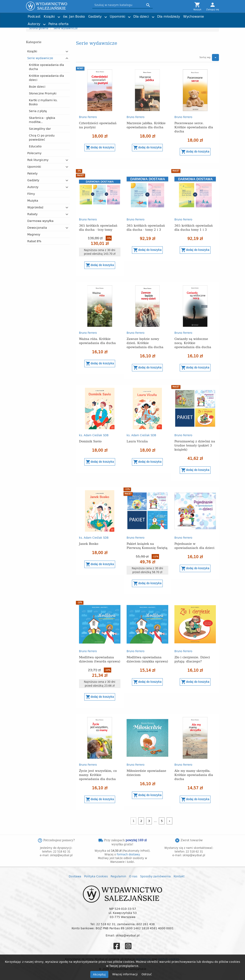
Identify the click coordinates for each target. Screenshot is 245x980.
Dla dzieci (141, 16)
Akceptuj (99, 974)
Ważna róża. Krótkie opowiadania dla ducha (97, 341)
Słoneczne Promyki (43, 93)
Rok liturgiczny (38, 160)
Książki (49, 16)
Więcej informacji (125, 974)
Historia (129, 22)
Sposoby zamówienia (155, 876)
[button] (67, 52)
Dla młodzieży (169, 16)
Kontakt (179, 876)
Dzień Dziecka (83, 22)
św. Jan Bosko (74, 16)
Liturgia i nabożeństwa (88, 22)
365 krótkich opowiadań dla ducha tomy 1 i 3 (194, 227)
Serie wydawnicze (40, 58)
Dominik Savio (90, 441)
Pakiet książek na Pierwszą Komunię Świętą (147, 546)
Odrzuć (147, 974)
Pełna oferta (58, 24)
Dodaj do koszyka (100, 148)
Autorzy (34, 24)
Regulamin (118, 876)
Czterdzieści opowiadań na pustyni (98, 125)
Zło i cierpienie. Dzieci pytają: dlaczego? (192, 659)
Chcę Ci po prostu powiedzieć (42, 137)
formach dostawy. (129, 854)
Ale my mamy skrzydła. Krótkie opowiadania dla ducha (194, 775)
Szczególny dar (40, 129)
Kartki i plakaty (84, 22)
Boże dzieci (37, 87)
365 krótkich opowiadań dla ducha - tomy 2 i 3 (146, 227)
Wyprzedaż (35, 207)
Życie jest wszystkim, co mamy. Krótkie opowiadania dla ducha (98, 775)
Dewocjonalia (37, 228)
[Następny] (169, 821)
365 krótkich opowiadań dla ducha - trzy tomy (98, 227)
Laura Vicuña (137, 441)
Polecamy (34, 153)
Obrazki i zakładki (135, 22)
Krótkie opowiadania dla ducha (46, 67)
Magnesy (34, 234)
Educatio (35, 146)
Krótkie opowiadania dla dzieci (46, 78)
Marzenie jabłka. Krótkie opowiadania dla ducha (146, 125)
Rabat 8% (34, 241)
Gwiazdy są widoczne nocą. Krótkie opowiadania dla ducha (193, 343)
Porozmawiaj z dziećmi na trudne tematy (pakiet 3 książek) (195, 445)
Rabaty (32, 214)
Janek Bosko (89, 543)
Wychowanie (194, 16)
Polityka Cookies (96, 876)
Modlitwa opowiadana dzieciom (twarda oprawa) (100, 659)
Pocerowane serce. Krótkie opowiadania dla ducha (194, 127)
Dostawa (75, 876)
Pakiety (32, 173)
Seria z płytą (38, 111)
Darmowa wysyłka (40, 221)
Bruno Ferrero (88, 117)
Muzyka (33, 200)
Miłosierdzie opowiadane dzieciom (146, 773)
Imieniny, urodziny (136, 22)
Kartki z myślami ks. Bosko (43, 102)
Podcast (34, 16)
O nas (133, 876)
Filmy (31, 194)
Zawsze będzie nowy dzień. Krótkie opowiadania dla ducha (145, 343)
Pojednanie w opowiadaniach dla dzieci (194, 546)
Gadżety (95, 16)
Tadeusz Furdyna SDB (88, 22)
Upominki (117, 16)
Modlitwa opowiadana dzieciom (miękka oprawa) (147, 659)
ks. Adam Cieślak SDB (138, 22)
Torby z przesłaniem (187, 22)
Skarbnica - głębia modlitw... (42, 120)
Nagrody (180, 22)
